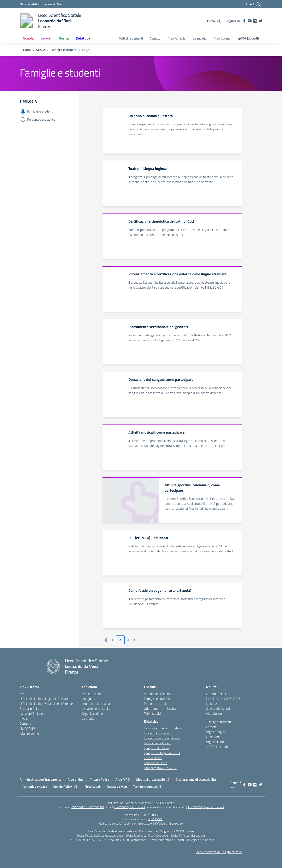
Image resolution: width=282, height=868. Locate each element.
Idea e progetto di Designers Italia (219, 852)
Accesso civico (117, 786)
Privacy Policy (99, 779)
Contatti (155, 38)
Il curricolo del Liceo (157, 743)
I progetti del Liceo (156, 748)
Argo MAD (122, 779)
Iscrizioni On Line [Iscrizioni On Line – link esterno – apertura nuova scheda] (31, 713)
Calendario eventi (218, 709)
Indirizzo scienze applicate (162, 738)
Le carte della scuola (96, 709)
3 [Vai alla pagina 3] (128, 640)
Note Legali (93, 786)
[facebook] (244, 21)
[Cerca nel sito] (214, 21)
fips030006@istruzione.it (130, 807)
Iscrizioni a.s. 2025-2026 (223, 699)
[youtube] (250, 21)
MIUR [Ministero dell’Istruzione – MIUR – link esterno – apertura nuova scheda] (23, 694)
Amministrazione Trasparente (41, 779)
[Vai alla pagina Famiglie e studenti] (64, 50)
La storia (88, 718)
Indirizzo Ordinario (156, 733)
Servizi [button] (46, 38)
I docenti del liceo (156, 763)
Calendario (199, 38)
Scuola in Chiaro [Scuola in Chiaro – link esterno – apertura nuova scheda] (31, 709)
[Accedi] (254, 4)
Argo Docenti (222, 38)
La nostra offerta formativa (163, 728)
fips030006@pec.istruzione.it (206, 807)
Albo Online (214, 713)
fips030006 (155, 819)
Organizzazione (92, 713)
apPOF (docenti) (248, 38)
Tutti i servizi (152, 713)
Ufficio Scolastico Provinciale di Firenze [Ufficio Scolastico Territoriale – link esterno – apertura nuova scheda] (46, 704)
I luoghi (87, 699)
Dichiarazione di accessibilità (196, 779)
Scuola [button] (28, 38)
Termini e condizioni (147, 786)
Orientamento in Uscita (160, 709)
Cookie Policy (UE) (66, 786)
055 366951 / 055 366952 (88, 807)
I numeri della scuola (96, 704)
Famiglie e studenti (40, 111)
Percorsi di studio (156, 704)
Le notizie (213, 704)
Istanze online (29, 733)
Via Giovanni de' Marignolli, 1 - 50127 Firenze (147, 803)
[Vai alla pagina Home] (27, 50)
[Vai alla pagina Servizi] (41, 50)
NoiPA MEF (27, 728)
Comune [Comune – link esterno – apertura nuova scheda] (25, 723)
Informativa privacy (33, 786)
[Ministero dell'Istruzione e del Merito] (42, 4)
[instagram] (255, 21)
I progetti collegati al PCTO (162, 753)
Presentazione (92, 694)
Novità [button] (64, 38)
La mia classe (153, 758)
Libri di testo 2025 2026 (161, 768)
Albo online (76, 779)
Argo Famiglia (177, 38)
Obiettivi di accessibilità (152, 779)
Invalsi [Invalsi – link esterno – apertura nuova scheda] (24, 718)
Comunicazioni (216, 694)
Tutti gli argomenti (131, 38)
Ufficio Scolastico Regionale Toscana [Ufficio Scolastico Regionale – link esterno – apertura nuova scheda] (45, 699)
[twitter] (260, 21)
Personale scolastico (41, 119)
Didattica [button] (83, 38)
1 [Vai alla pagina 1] (112, 640)
